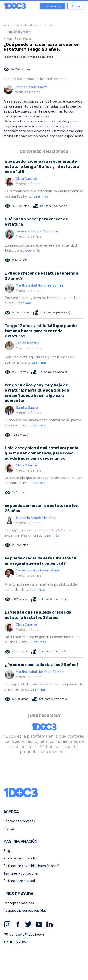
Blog (7, 851)
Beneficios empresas (19, 821)
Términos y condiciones (21, 873)
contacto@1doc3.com (24, 935)
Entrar (76, 6)
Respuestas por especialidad (25, 911)
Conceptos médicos (19, 903)
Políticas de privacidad (21, 858)
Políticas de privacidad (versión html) (31, 866)
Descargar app (53, 6)
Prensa (9, 829)
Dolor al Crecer (19, 32)
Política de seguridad (19, 881)
